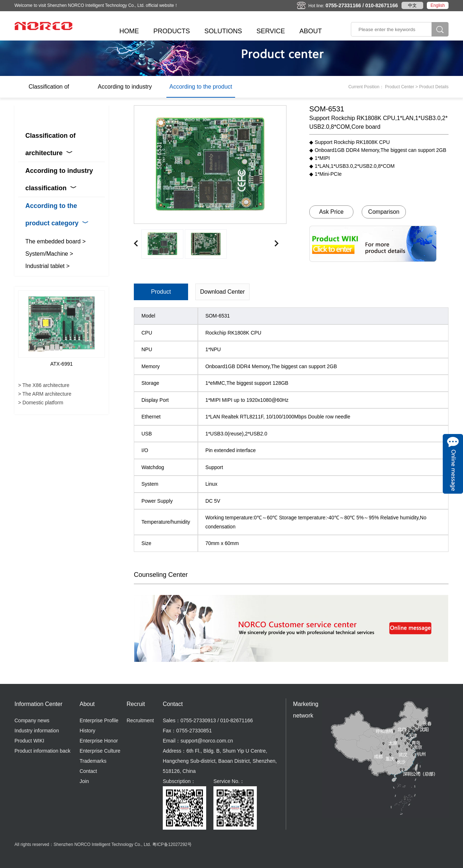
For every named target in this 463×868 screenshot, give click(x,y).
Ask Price (331, 212)
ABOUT (311, 31)
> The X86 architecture (44, 385)
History (88, 731)
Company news (32, 720)
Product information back (43, 751)
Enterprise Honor (99, 741)
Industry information (37, 731)
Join (84, 781)
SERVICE (271, 31)
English (437, 5)
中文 (412, 5)
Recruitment (140, 720)
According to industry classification (125, 91)
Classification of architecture (49, 91)
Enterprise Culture (100, 751)
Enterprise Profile (99, 720)
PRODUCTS (172, 31)
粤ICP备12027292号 (172, 844)
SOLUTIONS (223, 31)
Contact (88, 771)
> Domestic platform (41, 403)
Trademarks (93, 761)
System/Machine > (49, 254)
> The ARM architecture (45, 394)
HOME (129, 31)
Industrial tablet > (47, 266)
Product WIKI (29, 741)
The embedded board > (56, 241)
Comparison (384, 212)
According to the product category (201, 91)
